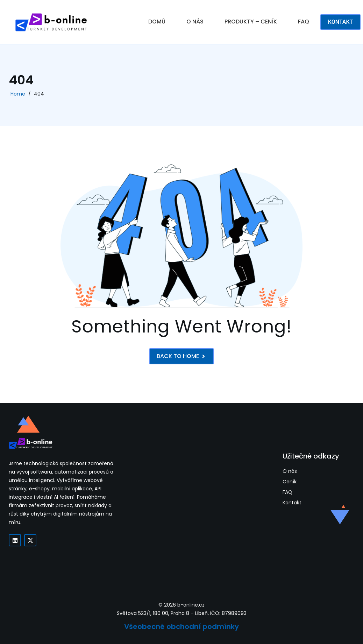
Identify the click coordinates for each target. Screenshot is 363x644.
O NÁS (195, 22)
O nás (290, 471)
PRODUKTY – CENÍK (251, 22)
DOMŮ (157, 22)
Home (18, 94)
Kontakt (292, 503)
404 (39, 94)
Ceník (290, 482)
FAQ (304, 22)
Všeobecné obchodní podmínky (181, 626)
